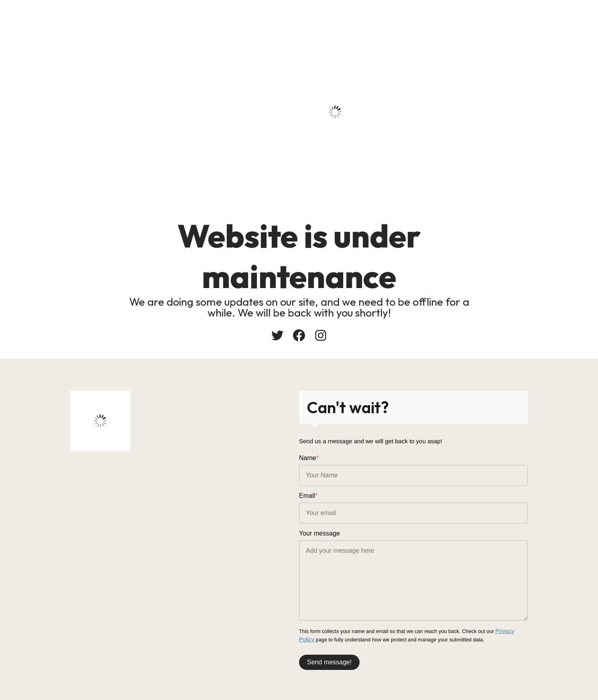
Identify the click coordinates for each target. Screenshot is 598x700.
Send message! (329, 660)
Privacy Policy (511, 631)
